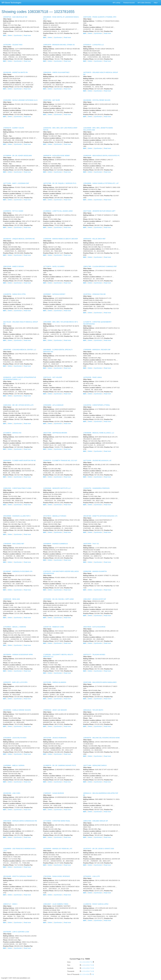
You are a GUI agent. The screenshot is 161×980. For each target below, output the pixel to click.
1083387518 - (15, 17)
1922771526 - (99, 211)
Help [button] (156, 3)
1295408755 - (101, 738)
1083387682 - (20, 350)
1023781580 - (55, 682)
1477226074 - (54, 266)
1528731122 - (53, 377)
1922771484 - (95, 765)
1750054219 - (55, 710)
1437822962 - (13, 45)
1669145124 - (93, 710)
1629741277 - (94, 655)
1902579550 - (91, 544)
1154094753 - (96, 488)
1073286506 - (17, 156)
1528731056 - (100, 17)
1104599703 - (13, 211)
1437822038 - (92, 377)
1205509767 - (15, 682)
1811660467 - (18, 571)
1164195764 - (97, 405)
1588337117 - (10, 904)
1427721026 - (97, 460)
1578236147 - (94, 45)
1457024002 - (58, 599)
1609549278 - (57, 156)
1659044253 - (94, 239)
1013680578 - (60, 765)
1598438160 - (56, 72)
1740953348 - (60, 239)
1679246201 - (92, 876)
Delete (10, 35)
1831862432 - (19, 239)
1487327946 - (55, 738)
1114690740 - (96, 904)
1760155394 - (57, 876)
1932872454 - (51, 100)
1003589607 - (54, 294)
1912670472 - (99, 849)
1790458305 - (14, 544)
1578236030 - (15, 738)
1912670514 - (94, 294)
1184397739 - (53, 627)
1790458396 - (99, 433)
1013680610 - (58, 211)
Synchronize (18, 35)
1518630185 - (101, 156)
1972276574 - (55, 516)
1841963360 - (97, 100)
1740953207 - (53, 793)
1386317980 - (100, 266)
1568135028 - (20, 821)
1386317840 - (96, 821)
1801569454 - (18, 655)
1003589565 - (58, 849)
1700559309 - (97, 350)
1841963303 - (17, 710)
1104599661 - (14, 765)
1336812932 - (17, 488)
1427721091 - (16, 183)
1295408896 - (101, 183)
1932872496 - (100, 682)
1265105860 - (61, 322)
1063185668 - (17, 516)
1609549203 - (20, 460)
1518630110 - (60, 460)
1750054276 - (14, 128)
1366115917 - (95, 599)
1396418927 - (56, 904)
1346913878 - (59, 45)
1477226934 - (57, 821)
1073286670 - (12, 433)
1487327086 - (60, 183)
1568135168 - (13, 266)
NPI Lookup (116, 3)
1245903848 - (57, 488)
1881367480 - (100, 516)
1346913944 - (18, 405)
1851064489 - (17, 876)
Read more (27, 35)
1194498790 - (14, 294)
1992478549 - (94, 627)
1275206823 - (15, 627)
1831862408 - (15, 72)
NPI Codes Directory (144, 3)
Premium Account (129, 3)
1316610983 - (20, 100)
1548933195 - (11, 599)
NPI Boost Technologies (11, 3)
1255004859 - (53, 405)
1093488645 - (55, 544)
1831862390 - (12, 793)
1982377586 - (55, 433)
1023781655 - (16, 932)
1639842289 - (95, 571)
